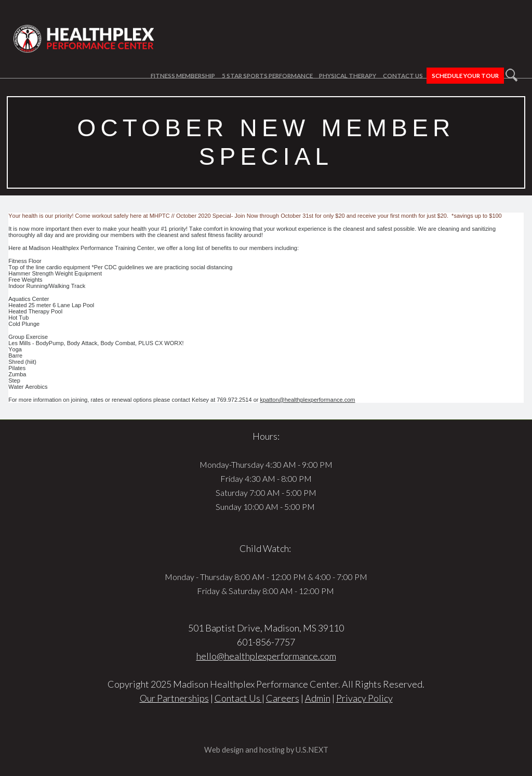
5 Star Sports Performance (267, 75)
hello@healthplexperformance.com (266, 656)
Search (512, 75)
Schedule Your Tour (465, 75)
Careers (283, 698)
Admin (318, 698)
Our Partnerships (174, 698)
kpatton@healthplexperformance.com (307, 400)
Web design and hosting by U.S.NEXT (266, 750)
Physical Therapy (348, 75)
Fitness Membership (183, 75)
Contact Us (403, 75)
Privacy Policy (364, 698)
